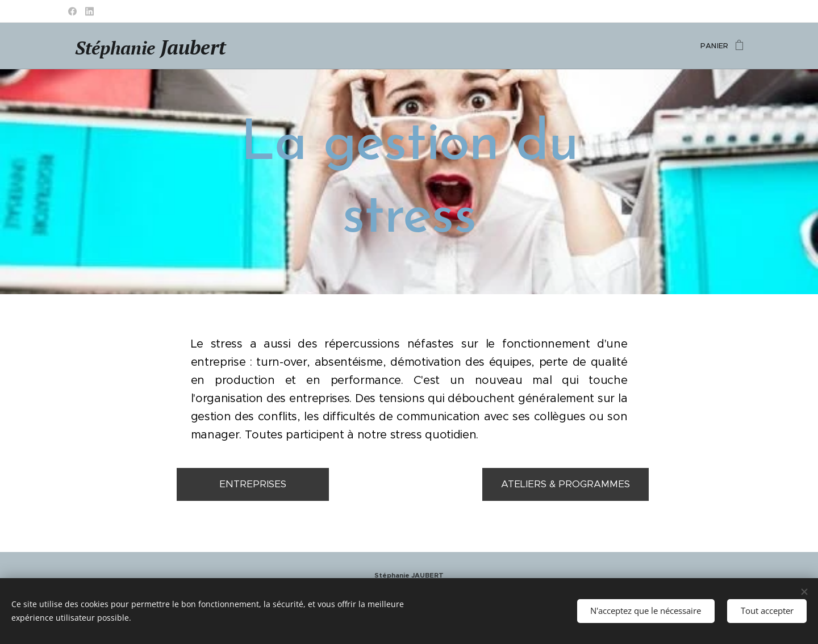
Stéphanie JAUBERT (409, 575)
